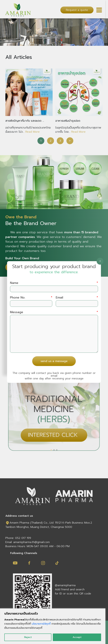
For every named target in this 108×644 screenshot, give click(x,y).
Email (77, 298)
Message (54, 312)
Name (54, 283)
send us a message (54, 361)
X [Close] (100, 261)
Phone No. (31, 298)
